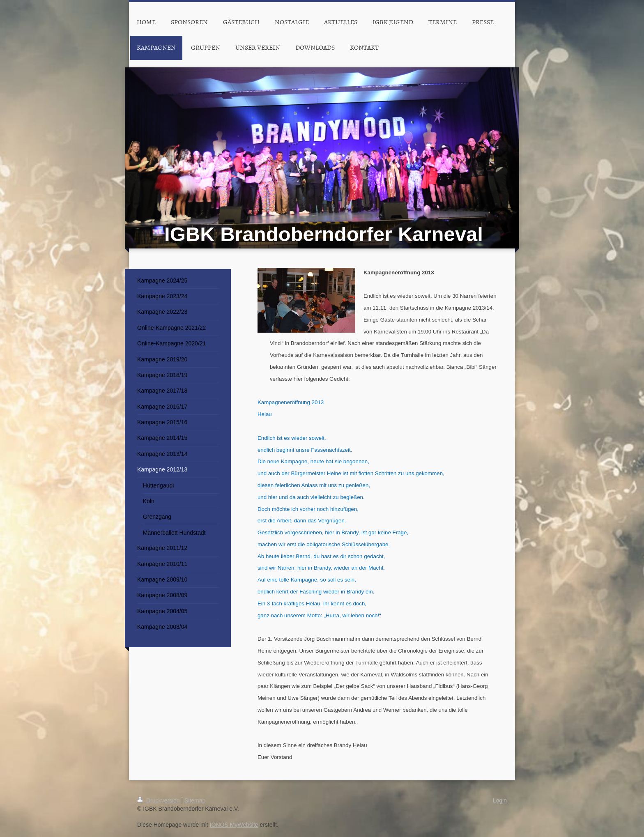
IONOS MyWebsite (234, 825)
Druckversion (159, 800)
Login (500, 800)
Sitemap (195, 800)
